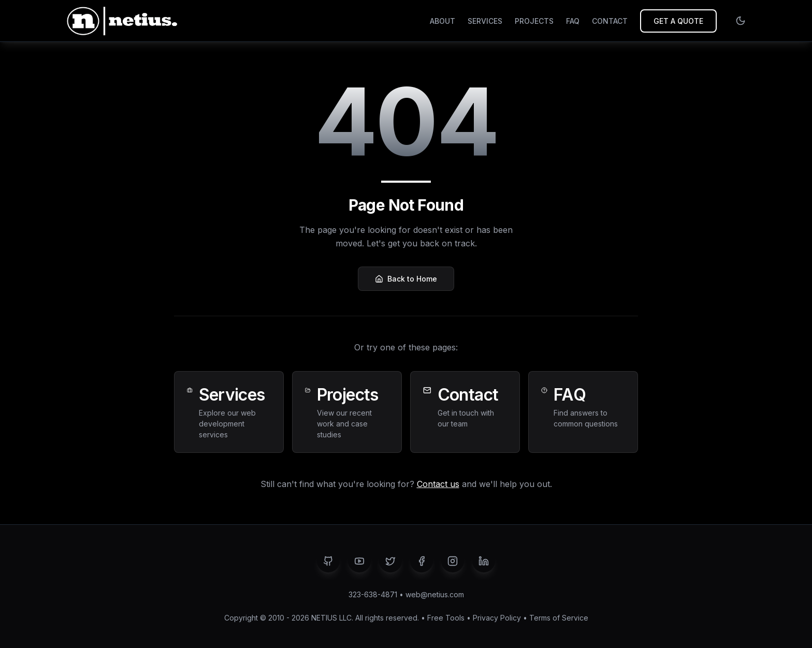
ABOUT (443, 21)
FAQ (573, 21)
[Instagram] (453, 561)
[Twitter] (390, 561)
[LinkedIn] (484, 561)
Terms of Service (559, 618)
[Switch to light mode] (741, 21)
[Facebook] (422, 561)
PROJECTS (534, 21)
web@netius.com (435, 594)
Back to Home (406, 279)
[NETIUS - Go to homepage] (121, 21)
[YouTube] (359, 561)
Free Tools (446, 618)
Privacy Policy (497, 618)
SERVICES (485, 21)
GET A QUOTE (678, 21)
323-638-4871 (373, 594)
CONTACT (610, 21)
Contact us (438, 484)
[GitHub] (328, 561)
